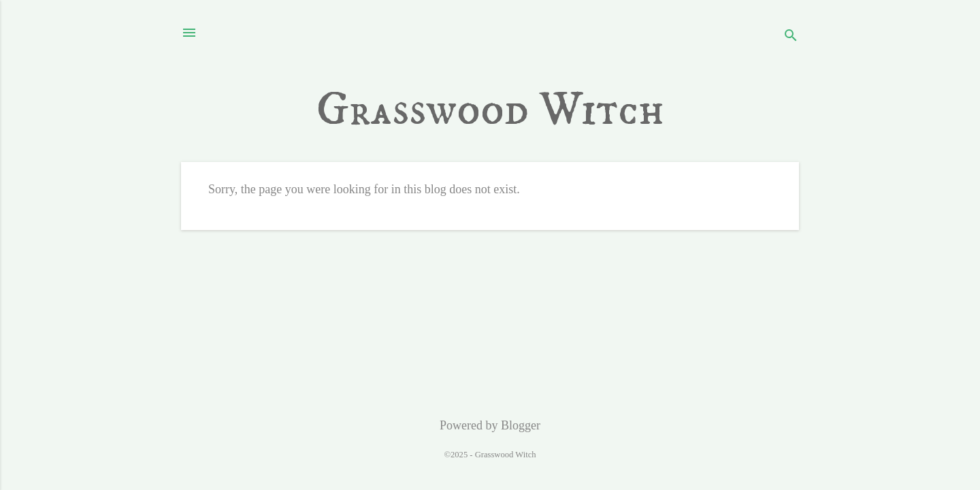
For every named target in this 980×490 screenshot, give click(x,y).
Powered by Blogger (490, 425)
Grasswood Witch (490, 110)
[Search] (791, 37)
